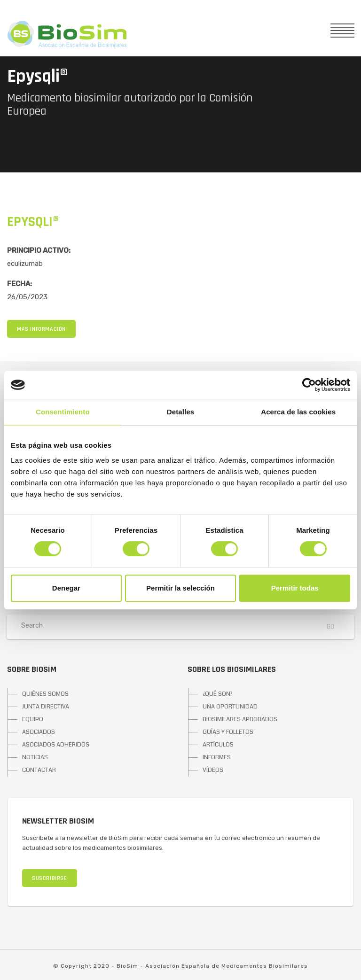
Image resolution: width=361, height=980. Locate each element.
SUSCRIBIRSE (50, 878)
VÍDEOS (213, 770)
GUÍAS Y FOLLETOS (228, 732)
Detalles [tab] (180, 412)
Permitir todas (295, 588)
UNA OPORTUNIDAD (230, 707)
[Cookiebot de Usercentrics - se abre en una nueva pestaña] (309, 385)
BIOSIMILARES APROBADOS (240, 719)
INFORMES (217, 757)
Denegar (66, 588)
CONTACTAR (39, 770)
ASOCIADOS (39, 732)
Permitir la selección (180, 588)
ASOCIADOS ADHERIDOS (56, 745)
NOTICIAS (35, 757)
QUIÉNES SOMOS (45, 694)
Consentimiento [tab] (63, 412)
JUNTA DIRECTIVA (46, 707)
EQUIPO (33, 719)
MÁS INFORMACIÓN (41, 329)
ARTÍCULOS (218, 745)
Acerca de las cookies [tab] (298, 412)
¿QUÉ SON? (218, 694)
